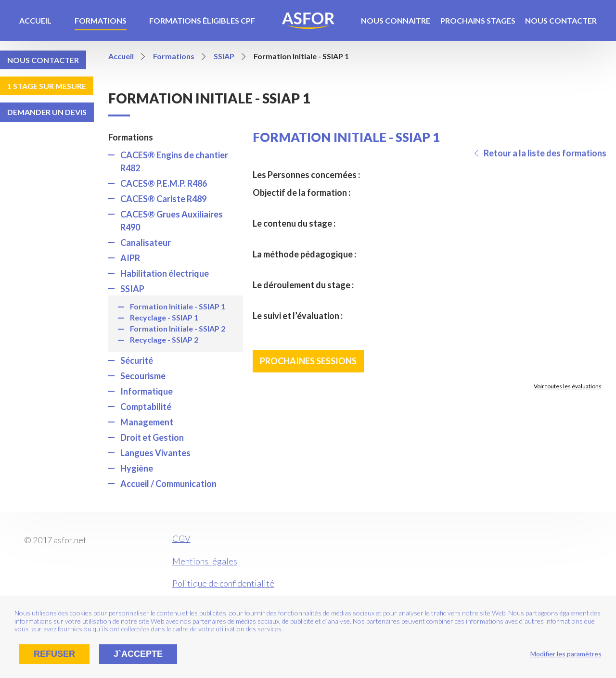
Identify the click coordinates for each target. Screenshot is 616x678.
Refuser (54, 654)
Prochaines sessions (308, 361)
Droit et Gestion (152, 437)
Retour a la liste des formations (545, 153)
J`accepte (138, 654)
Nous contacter (561, 20)
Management (147, 422)
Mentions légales (205, 561)
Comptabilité (146, 407)
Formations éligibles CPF (202, 20)
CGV (181, 538)
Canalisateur (146, 243)
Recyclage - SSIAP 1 (164, 317)
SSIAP (132, 289)
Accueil (35, 20)
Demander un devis (47, 112)
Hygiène (137, 468)
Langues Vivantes (155, 453)
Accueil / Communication (168, 484)
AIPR (130, 258)
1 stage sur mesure (47, 86)
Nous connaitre (396, 20)
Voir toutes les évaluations (568, 386)
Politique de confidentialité (223, 583)
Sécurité (137, 360)
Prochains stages (478, 20)
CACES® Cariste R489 (163, 199)
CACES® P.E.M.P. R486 (164, 183)
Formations (101, 20)
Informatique (147, 391)
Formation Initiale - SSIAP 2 (178, 328)
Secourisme (143, 376)
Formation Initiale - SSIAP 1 (178, 306)
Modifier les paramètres (566, 654)
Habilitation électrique (165, 273)
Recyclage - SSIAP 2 (164, 339)
